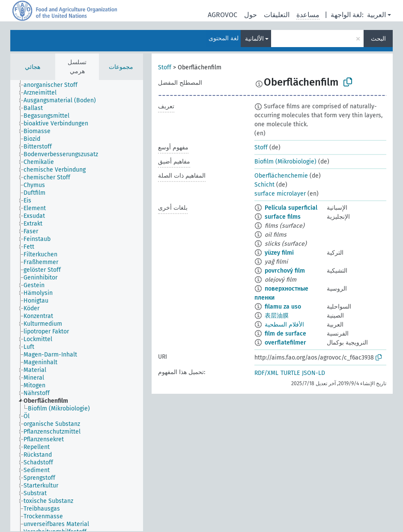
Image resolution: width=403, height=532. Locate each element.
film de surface (285, 334)
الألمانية (254, 39)
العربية (376, 15)
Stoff (165, 67)
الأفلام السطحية (284, 325)
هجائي (33, 67)
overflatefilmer (285, 343)
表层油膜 (277, 316)
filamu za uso (283, 307)
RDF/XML (266, 373)
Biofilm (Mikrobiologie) (285, 162)
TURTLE (290, 373)
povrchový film (285, 271)
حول (251, 15)
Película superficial (291, 208)
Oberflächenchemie (281, 176)
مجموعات (121, 67)
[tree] (77, 306)
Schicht (264, 185)
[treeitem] (54, 85)
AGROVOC (222, 15)
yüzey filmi (279, 253)
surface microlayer (280, 194)
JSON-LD (313, 373)
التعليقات (277, 15)
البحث (378, 39)
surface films (283, 217)
